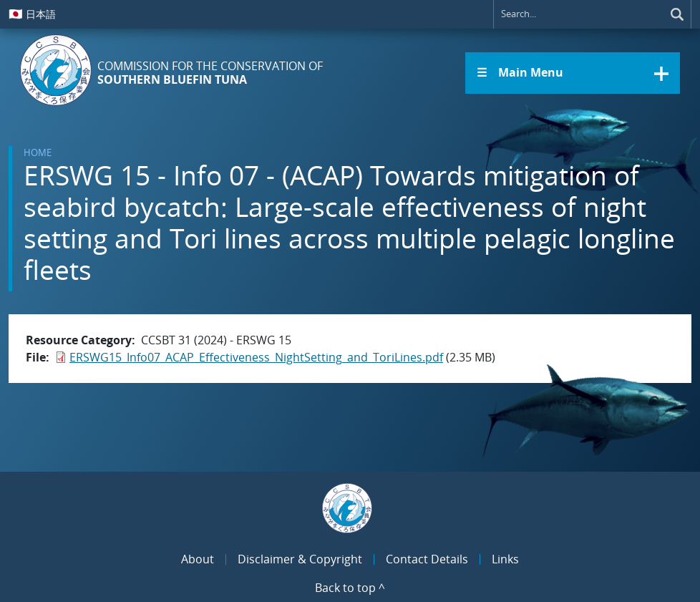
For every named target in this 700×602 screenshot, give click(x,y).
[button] (573, 73)
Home (38, 152)
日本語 (32, 14)
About (198, 559)
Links (505, 559)
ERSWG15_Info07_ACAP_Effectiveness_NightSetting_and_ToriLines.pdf (256, 357)
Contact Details (427, 559)
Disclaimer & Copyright (300, 559)
